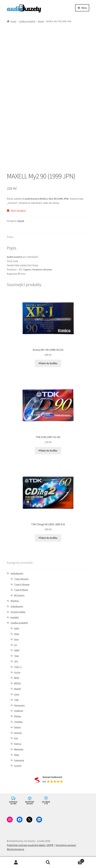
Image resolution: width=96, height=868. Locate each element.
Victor (17, 672)
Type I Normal (21, 579)
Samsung (19, 760)
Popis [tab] (10, 237)
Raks (17, 755)
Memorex (19, 749)
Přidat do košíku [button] (48, 363)
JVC (16, 661)
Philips (18, 716)
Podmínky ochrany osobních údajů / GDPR (30, 845)
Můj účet (16, 862)
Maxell (41, 21)
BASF (17, 678)
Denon (17, 727)
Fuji (16, 738)
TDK (16, 700)
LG (15, 645)
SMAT (17, 650)
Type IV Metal (21, 590)
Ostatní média (18, 612)
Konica (18, 744)
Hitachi (18, 733)
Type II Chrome (22, 584)
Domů (13, 21)
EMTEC (18, 683)
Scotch (18, 766)
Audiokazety (17, 573)
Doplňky (15, 617)
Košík (74, 860)
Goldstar (19, 711)
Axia (16, 639)
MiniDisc (15, 601)
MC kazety (19, 595)
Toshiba (18, 722)
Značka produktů (27, 21)
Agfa (17, 628)
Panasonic (19, 705)
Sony (17, 694)
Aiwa (17, 634)
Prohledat (48, 862)
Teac (17, 656)
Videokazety (17, 606)
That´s (18, 667)
